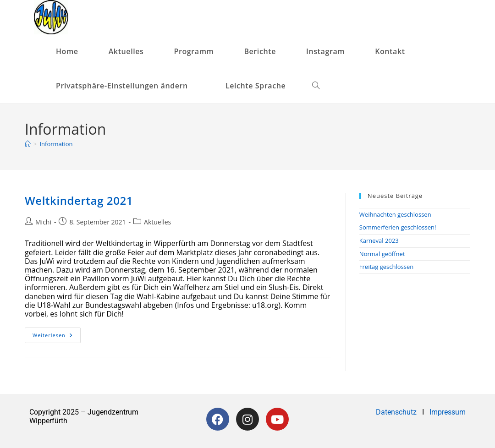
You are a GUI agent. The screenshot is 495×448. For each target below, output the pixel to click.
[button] (126, 86)
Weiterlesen (57, 333)
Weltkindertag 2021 (79, 200)
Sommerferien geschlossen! (398, 227)
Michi (43, 222)
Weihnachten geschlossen (395, 214)
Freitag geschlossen (386, 267)
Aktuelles (157, 222)
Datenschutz (397, 412)
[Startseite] (28, 144)
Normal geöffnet (382, 254)
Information (56, 144)
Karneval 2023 (379, 240)
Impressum (448, 412)
